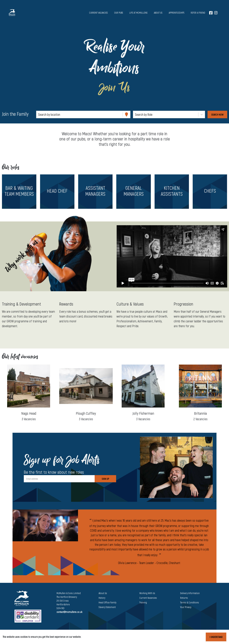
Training (143, 602)
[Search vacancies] (217, 114)
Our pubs (119, 13)
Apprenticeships (177, 13)
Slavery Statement (107, 607)
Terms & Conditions (190, 602)
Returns (184, 598)
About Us (103, 593)
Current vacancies (98, 13)
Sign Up (105, 479)
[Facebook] (211, 13)
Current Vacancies (148, 598)
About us (158, 13)
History (102, 598)
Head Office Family (107, 602)
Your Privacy (186, 607)
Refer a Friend (198, 13)
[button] (19, 192)
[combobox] (38, 115)
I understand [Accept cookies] (216, 637)
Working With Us (147, 593)
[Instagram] (216, 13)
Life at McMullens (138, 13)
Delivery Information (190, 593)
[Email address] (59, 479)
